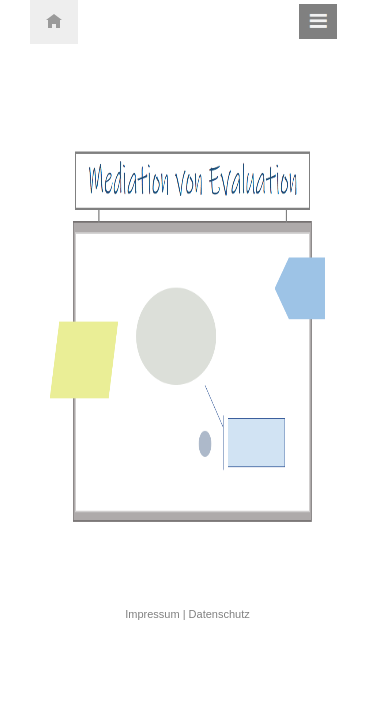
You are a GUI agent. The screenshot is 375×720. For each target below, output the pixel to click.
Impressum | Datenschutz (187, 614)
